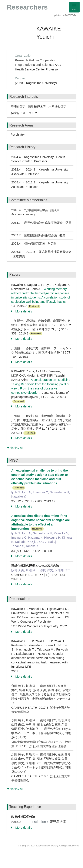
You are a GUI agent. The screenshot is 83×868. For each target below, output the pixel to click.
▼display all (15, 448)
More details (22, 311)
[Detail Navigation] (74, 7)
